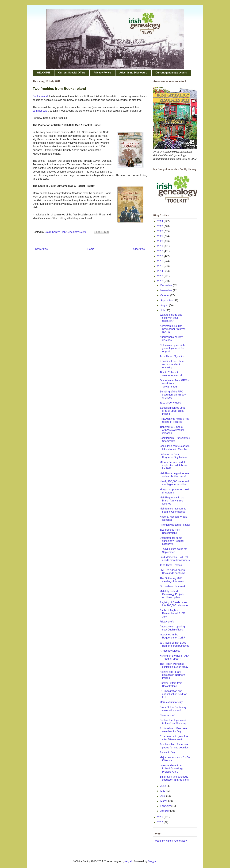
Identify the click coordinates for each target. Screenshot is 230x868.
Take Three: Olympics (172, 356)
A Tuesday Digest (170, 651)
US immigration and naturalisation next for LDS (173, 694)
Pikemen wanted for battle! (175, 525)
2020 (161, 241)
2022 (161, 231)
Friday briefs (167, 622)
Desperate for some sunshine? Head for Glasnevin (172, 541)
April (163, 796)
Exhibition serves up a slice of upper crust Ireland (172, 411)
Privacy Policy (102, 73)
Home (91, 249)
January (165, 811)
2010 (161, 822)
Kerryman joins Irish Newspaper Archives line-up (173, 329)
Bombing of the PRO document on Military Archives (173, 395)
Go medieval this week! (173, 586)
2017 (161, 256)
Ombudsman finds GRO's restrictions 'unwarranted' (174, 383)
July (163, 310)
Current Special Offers (72, 73)
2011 (161, 817)
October (165, 295)
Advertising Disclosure (133, 73)
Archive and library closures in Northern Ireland (172, 675)
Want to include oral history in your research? (171, 318)
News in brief (167, 715)
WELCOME (43, 73)
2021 (161, 236)
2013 (161, 276)
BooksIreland (40, 96)
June (163, 786)
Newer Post (42, 249)
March (164, 801)
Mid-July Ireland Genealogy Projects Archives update (172, 594)
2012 (161, 281)
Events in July (168, 753)
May (163, 791)
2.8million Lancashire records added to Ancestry (172, 364)
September (167, 301)
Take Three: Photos (171, 565)
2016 (161, 261)
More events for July (171, 702)
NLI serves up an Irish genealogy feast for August (172, 348)
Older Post (139, 249)
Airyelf (129, 861)
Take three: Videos (170, 403)
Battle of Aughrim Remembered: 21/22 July (173, 613)
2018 (161, 251)
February (166, 806)
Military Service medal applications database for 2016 (173, 465)
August (165, 305)
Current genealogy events (171, 73)
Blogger (152, 861)
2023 (161, 226)
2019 (161, 246)
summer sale (40, 111)
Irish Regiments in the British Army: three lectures (172, 501)
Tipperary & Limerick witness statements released (172, 430)
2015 (161, 266)
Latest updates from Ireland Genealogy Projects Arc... (171, 769)
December (167, 285)
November (167, 290)
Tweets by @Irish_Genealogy (170, 841)
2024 (161, 221)
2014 (161, 271)
